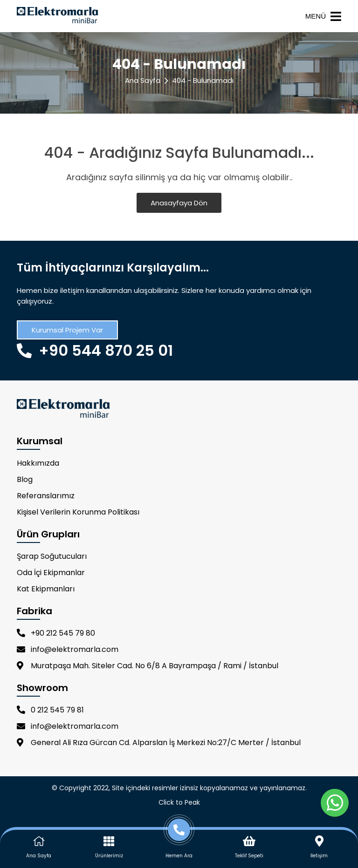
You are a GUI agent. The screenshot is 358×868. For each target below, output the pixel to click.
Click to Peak (179, 802)
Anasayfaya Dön (179, 203)
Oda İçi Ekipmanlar (51, 573)
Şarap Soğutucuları (52, 556)
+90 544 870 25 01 (95, 350)
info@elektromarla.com (68, 649)
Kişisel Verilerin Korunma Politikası (78, 512)
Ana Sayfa (143, 80)
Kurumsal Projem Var (67, 330)
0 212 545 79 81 (50, 710)
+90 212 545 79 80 (56, 633)
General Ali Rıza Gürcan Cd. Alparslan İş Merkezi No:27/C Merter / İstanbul (159, 743)
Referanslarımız (46, 496)
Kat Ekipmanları (46, 589)
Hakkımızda (38, 463)
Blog (25, 479)
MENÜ (323, 16)
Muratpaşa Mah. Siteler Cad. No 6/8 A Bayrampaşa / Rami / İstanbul (148, 666)
